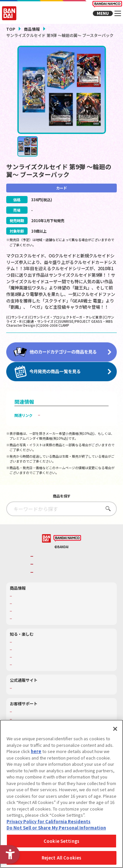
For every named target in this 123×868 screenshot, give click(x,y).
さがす (106, 513)
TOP (11, 29)
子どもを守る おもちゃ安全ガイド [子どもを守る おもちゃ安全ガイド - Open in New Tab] (71, 420)
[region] (61, 794)
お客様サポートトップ (31, 717)
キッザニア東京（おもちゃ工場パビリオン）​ (49, 662)
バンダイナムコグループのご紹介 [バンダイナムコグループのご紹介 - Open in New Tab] (63, 561)
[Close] (115, 729)
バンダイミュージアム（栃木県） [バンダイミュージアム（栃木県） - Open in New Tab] (40, 669)
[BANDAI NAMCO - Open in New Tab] (67, 543)
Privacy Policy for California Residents (49, 821)
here (36, 751)
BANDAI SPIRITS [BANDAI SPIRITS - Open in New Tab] (50, 577)
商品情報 (32, 29)
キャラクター (24, 616)
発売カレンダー (26, 608)
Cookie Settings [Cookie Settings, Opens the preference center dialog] (61, 841)
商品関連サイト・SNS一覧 (35, 623)
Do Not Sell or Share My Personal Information (56, 828)
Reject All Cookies (61, 858)
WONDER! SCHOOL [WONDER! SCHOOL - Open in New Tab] (29, 647)
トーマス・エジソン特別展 (35, 654)
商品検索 (20, 601)
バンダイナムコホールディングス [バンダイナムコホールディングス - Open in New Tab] (63, 569)
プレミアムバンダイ (29, 693)
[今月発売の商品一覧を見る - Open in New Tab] (62, 377)
